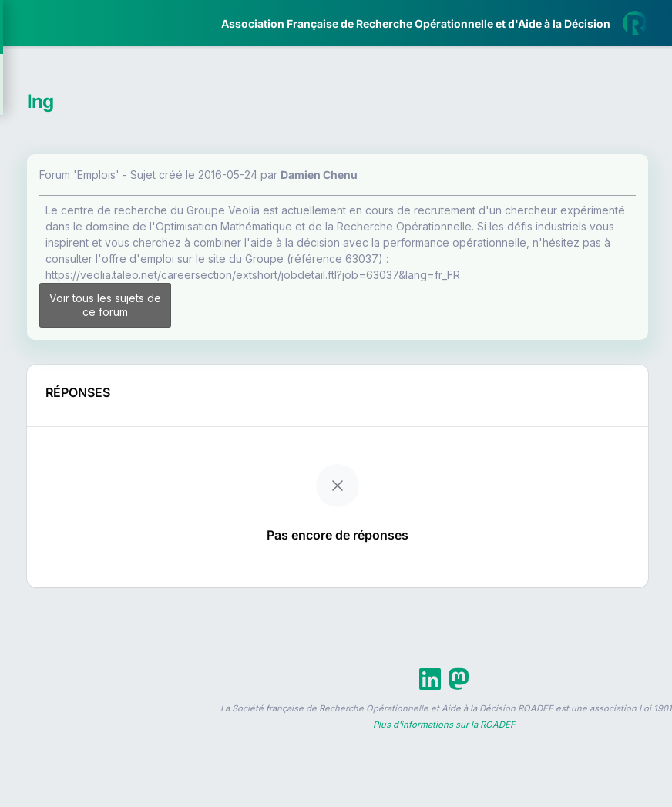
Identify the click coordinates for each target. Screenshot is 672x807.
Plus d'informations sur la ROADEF (444, 800)
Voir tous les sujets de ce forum (279, 367)
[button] (23, 457)
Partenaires (63, 355)
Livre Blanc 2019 (78, 570)
